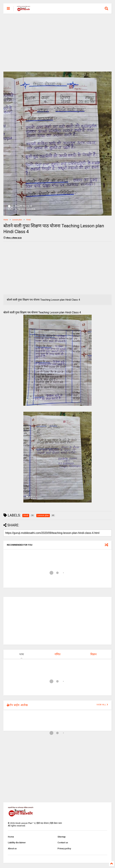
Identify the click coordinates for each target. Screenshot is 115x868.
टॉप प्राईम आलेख (17, 705)
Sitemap (62, 837)
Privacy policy (64, 849)
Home (6, 220)
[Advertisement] (57, 43)
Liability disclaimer (17, 843)
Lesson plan (17, 220)
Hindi (28, 220)
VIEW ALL (102, 705)
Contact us (63, 843)
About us (12, 849)
